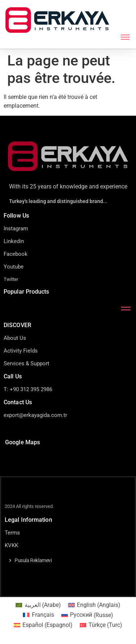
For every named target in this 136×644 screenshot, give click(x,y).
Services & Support (26, 363)
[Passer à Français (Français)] (38, 615)
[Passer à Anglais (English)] (94, 605)
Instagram (16, 228)
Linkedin (14, 241)
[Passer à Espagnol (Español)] (43, 625)
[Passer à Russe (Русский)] (87, 615)
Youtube (14, 267)
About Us (15, 338)
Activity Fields (21, 351)
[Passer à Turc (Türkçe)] (101, 625)
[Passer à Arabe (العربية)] (38, 605)
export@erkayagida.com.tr (35, 415)
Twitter (11, 279)
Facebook (16, 254)
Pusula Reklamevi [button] (33, 560)
